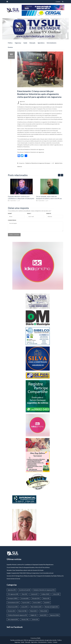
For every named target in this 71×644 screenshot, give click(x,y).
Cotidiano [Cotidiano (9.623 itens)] (45, 594)
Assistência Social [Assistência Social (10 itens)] (25, 590)
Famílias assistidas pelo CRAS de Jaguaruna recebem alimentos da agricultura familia (33, 640)
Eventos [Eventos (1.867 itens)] (37, 603)
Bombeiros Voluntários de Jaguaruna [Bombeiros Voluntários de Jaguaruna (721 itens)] (44, 590)
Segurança (18, 43)
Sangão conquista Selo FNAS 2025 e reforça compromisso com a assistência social (30, 573)
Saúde (25, 43)
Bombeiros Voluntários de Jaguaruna (35, 163)
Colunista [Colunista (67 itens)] (34, 594)
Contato (58, 2)
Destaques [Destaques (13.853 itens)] (13, 598)
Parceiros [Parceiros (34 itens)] (11, 611)
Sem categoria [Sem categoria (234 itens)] (13, 619)
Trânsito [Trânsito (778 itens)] (25, 619)
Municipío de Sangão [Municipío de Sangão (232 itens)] (51, 607)
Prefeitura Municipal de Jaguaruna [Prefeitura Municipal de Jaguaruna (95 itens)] (17, 615)
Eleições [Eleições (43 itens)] (46, 598)
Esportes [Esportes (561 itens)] (26, 603)
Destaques (47, 163)
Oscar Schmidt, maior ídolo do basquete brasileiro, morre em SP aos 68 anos (49, 198)
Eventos (10, 47)
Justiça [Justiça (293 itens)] (24, 607)
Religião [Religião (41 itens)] (33, 615)
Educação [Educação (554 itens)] (36, 598)
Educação (32, 43)
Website (49, 213)
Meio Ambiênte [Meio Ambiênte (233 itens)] (36, 607)
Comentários (12, 220)
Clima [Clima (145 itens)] (24, 594)
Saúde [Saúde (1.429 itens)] (43, 615)
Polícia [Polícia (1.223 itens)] (33, 611)
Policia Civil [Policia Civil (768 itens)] (22, 611)
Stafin (39, 638)
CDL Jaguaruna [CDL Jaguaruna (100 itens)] (13, 594)
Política (10, 43)
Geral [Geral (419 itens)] (47, 603)
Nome (10, 213)
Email (29, 213)
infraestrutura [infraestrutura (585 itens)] (13, 607)
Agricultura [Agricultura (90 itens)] (12, 590)
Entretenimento (52, 43)
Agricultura (41, 43)
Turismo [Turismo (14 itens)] (35, 619)
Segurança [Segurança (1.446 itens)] (54, 615)
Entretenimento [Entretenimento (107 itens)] (13, 603)
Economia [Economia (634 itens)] (25, 598)
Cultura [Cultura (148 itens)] (56, 594)
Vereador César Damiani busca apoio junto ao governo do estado (25, 570)
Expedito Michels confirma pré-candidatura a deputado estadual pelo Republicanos (21, 198)
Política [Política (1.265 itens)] (44, 611)
